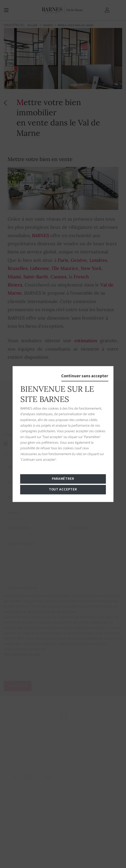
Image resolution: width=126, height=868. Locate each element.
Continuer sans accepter (85, 376)
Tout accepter (63, 489)
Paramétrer (63, 479)
